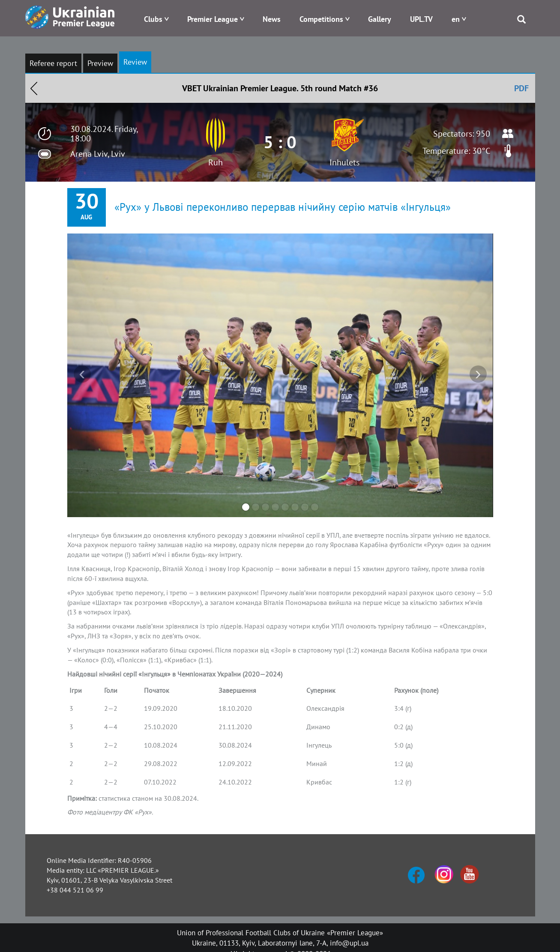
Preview (100, 63)
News (272, 19)
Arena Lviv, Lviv (98, 154)
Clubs (153, 19)
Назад (34, 88)
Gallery (380, 19)
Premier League (213, 19)
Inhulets (344, 162)
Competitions (321, 19)
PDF (521, 88)
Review (135, 62)
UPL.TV (421, 19)
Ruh (216, 162)
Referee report (53, 63)
